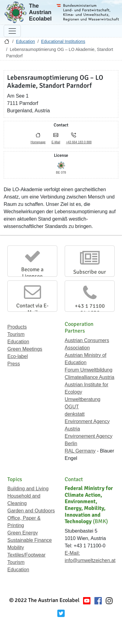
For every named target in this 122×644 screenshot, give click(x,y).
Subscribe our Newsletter (90, 275)
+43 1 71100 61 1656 (90, 309)
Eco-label (18, 356)
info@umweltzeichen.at (90, 560)
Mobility (16, 548)
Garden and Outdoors (31, 511)
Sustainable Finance (30, 540)
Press (14, 364)
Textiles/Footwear (27, 555)
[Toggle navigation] (12, 31)
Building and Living (28, 489)
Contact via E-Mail (32, 309)
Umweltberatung (83, 399)
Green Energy (23, 533)
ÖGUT (72, 407)
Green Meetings (25, 349)
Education (25, 41)
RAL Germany (80, 451)
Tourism (16, 334)
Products (17, 327)
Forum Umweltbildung (89, 370)
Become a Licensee (32, 273)
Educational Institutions (63, 41)
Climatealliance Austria (90, 377)
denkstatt (75, 414)
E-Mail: (72, 553)
